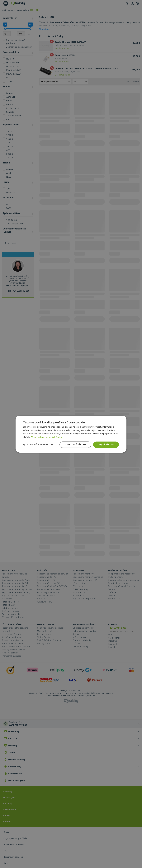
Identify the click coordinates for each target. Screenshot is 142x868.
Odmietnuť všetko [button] (75, 444)
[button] (38, 445)
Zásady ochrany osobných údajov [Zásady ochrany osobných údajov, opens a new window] (46, 437)
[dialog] (71, 434)
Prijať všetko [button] (106, 444)
